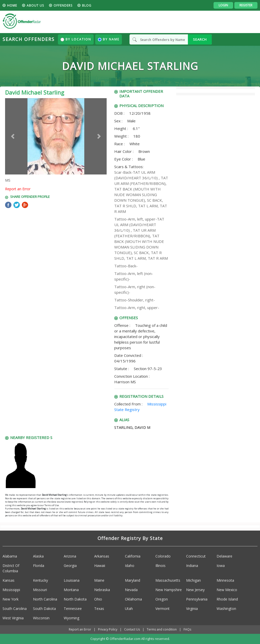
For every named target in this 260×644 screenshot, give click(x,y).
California (133, 556)
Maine (99, 580)
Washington (226, 609)
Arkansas (102, 556)
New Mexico (227, 590)
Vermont (162, 609)
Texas (99, 609)
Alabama (10, 556)
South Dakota (44, 609)
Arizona (70, 556)
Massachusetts (168, 580)
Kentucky (40, 580)
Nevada (131, 590)
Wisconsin (41, 618)
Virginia (192, 609)
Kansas (9, 580)
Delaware (224, 556)
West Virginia (13, 618)
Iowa (221, 566)
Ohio (98, 599)
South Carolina (15, 609)
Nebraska (102, 590)
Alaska (38, 556)
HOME (12, 5)
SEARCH (200, 39)
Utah (129, 609)
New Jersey (195, 590)
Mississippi (11, 590)
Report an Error (18, 189)
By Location (76, 39)
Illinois (160, 566)
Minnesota (225, 580)
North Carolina (45, 599)
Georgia (70, 566)
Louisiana (72, 580)
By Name (109, 39)
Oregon (162, 599)
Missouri (40, 590)
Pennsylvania (197, 599)
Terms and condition (162, 629)
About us (35, 5)
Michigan (193, 580)
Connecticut (196, 556)
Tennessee (73, 609)
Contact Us (132, 629)
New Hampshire (169, 590)
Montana (71, 590)
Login (223, 5)
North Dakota (75, 599)
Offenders (63, 5)
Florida (39, 566)
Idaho (130, 566)
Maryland (133, 580)
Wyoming (71, 618)
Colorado (163, 556)
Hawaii (100, 566)
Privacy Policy (108, 629)
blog (87, 5)
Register (246, 5)
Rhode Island (227, 599)
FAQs (187, 629)
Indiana (192, 566)
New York (11, 599)
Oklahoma (133, 599)
